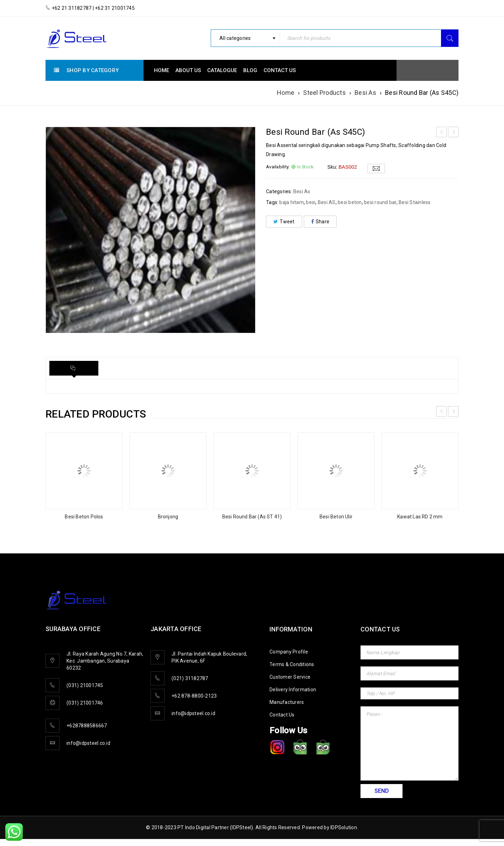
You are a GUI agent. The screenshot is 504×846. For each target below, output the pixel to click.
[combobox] (245, 38)
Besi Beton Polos (84, 517)
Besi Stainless (415, 202)
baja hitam (292, 202)
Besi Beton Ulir (336, 517)
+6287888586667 (87, 726)
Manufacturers (287, 702)
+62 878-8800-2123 (194, 696)
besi (311, 202)
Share (320, 222)
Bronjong (168, 517)
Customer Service (290, 677)
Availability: (278, 167)
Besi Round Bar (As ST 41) (252, 517)
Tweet (284, 222)
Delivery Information (293, 690)
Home (286, 93)
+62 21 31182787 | (73, 8)
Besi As (365, 93)
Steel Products (324, 93)
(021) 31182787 (190, 678)
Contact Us (282, 715)
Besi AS (327, 202)
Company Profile (289, 652)
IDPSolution (344, 827)
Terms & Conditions (292, 664)
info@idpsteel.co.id (88, 743)
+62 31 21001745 (114, 8)
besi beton (350, 202)
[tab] (74, 368)
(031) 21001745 (85, 685)
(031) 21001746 (85, 703)
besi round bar (380, 202)
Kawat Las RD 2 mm (420, 517)
